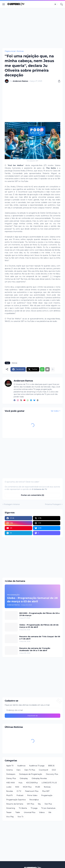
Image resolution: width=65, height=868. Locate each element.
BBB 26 (51, 766)
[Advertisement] (32, 28)
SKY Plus (30, 804)
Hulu (20, 783)
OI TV (19, 791)
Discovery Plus (52, 774)
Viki (50, 812)
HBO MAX (10, 783)
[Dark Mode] (56, 4)
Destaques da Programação (31, 774)
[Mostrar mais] (53, 369)
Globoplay (24, 778)
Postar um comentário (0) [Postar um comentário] (32, 495)
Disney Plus (11, 778)
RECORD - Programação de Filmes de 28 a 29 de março (39, 614)
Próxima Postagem (53, 504)
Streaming (11, 808)
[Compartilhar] (58, 81)
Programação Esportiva (16, 800)
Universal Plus (30, 812)
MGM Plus (27, 787)
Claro (18, 770)
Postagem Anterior (12, 504)
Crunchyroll (43, 770)
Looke (9, 787)
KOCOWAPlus (32, 783)
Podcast (20, 795)
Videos (42, 812)
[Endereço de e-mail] (32, 710)
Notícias (20, 51)
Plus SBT (46, 791)
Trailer (18, 812)
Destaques (11, 774)
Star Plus (48, 804)
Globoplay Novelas (39, 778)
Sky (39, 804)
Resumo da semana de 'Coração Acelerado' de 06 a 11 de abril (35, 649)
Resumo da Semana (15, 804)
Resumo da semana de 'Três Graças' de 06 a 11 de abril (40, 638)
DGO (54, 770)
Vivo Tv (21, 817)
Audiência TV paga (37, 766)
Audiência (21, 766)
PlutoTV (9, 795)
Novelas (10, 791)
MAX (17, 787)
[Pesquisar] (61, 4)
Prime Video (32, 795)
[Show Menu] (4, 4)
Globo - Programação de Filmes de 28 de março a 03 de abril (39, 626)
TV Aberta (23, 808)
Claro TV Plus (30, 770)
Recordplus (34, 800)
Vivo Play (10, 817)
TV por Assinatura (48, 808)
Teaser (9, 812)
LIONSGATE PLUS (49, 783)
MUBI (38, 787)
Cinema (9, 770)
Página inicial (10, 51)
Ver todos (55, 411)
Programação (47, 795)
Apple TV (10, 766)
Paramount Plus (32, 791)
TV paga (34, 808)
